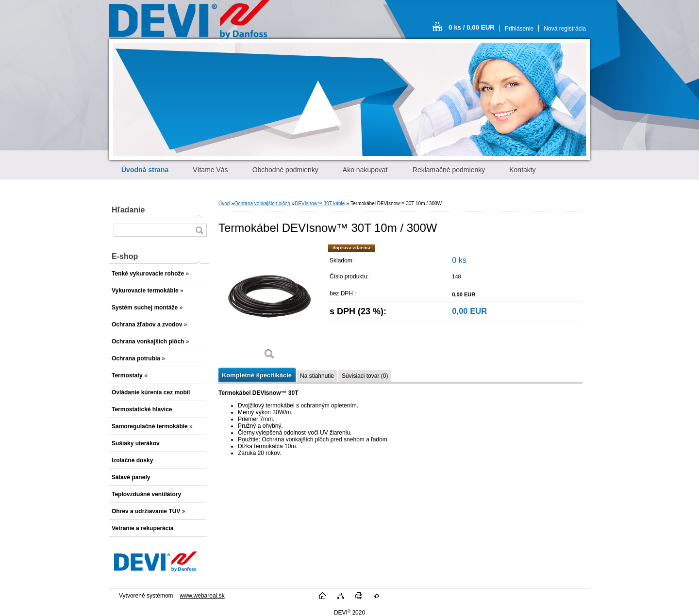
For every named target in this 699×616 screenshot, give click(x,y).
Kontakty (522, 170)
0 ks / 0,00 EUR (472, 27)
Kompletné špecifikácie (257, 375)
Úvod (224, 203)
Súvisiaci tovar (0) (365, 376)
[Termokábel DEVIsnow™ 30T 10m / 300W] (269, 305)
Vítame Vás (210, 170)
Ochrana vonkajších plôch (263, 203)
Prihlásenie (519, 29)
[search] (199, 230)
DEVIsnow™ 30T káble (320, 203)
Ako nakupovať (366, 170)
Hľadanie (128, 210)
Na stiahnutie (317, 376)
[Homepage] (145, 170)
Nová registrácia (565, 29)
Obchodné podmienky (285, 170)
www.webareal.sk (202, 596)
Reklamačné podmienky (449, 170)
